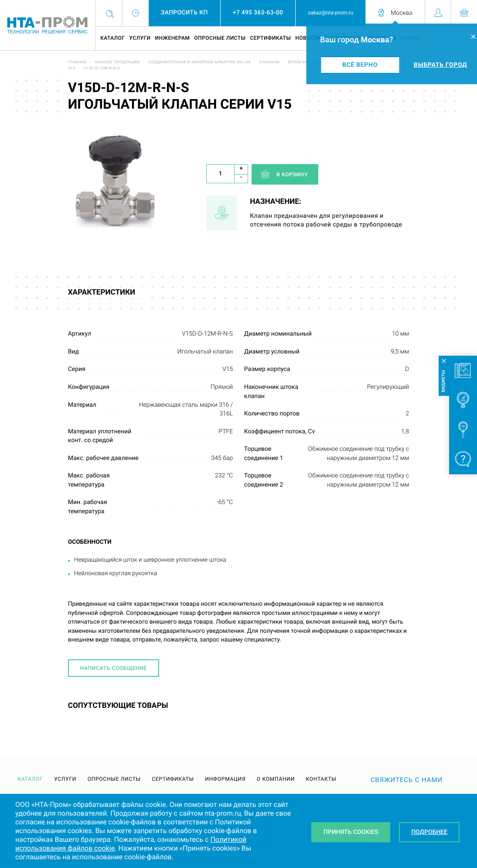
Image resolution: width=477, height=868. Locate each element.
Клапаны (270, 62)
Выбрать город (440, 65)
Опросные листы (220, 38)
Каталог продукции (118, 62)
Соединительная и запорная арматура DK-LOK (200, 62)
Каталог (112, 38)
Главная (77, 62)
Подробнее (429, 832)
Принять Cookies (351, 832)
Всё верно (360, 65)
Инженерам (172, 38)
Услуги (140, 38)
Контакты (321, 779)
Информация (225, 779)
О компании (276, 779)
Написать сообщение (114, 668)
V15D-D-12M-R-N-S (102, 69)
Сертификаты (270, 38)
